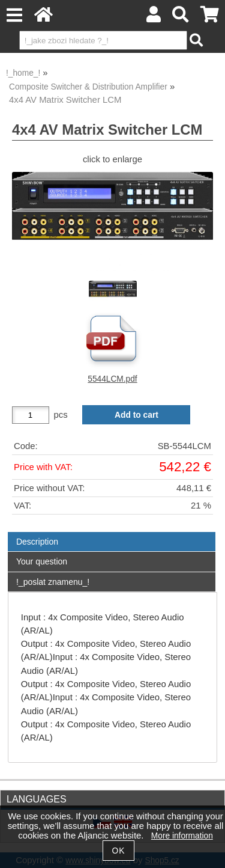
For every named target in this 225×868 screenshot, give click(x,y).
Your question (42, 561)
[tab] (112, 532)
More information (182, 836)
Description (37, 542)
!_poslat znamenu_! (53, 582)
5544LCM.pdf (112, 379)
